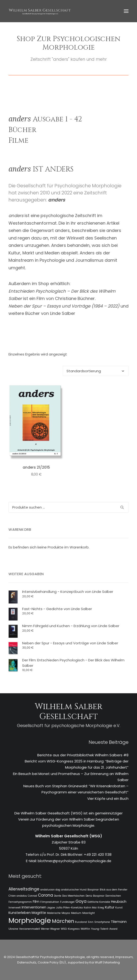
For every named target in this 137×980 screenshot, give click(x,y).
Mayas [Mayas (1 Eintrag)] (66, 913)
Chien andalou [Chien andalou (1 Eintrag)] (18, 896)
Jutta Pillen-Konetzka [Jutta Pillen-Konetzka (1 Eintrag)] (69, 908)
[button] (126, 11)
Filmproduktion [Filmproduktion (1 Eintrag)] (50, 902)
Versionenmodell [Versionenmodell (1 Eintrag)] (29, 929)
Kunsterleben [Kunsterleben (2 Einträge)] (20, 913)
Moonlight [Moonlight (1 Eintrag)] (89, 913)
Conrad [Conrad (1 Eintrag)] (32, 896)
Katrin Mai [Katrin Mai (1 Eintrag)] (90, 908)
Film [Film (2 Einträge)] (36, 902)
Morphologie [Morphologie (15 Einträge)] (30, 920)
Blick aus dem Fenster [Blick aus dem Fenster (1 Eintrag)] (114, 890)
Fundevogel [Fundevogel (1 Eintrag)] (67, 902)
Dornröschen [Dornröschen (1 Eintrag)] (113, 896)
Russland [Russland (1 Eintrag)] (81, 922)
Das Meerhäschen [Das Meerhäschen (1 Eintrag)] (73, 896)
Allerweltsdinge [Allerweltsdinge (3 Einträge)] (24, 889)
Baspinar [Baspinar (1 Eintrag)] (93, 890)
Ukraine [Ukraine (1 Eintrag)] (13, 929)
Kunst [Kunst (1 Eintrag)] (119, 908)
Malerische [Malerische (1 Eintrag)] (54, 913)
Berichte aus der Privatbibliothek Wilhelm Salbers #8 (83, 755)
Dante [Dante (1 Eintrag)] (58, 896)
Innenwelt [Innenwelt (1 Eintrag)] (15, 908)
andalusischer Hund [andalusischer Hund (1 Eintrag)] (74, 890)
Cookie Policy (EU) (52, 962)
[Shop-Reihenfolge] (96, 371)
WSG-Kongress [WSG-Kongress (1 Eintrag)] (70, 929)
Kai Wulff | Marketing (105, 962)
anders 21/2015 (36, 467)
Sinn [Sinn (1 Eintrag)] (91, 922)
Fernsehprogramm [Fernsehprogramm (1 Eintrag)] (20, 902)
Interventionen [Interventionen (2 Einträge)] (34, 907)
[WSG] (40, 11)
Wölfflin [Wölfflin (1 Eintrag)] (85, 929)
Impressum (124, 957)
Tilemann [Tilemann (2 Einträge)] (119, 922)
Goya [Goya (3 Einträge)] (81, 901)
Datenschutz (27, 962)
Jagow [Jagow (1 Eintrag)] (51, 908)
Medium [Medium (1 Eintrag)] (76, 913)
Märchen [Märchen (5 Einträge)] (63, 921)
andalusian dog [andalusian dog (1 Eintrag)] (50, 890)
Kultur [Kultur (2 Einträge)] (110, 907)
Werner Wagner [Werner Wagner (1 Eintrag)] (50, 929)
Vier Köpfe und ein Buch (108, 798)
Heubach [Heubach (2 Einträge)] (119, 902)
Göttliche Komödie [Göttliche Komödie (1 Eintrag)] (99, 902)
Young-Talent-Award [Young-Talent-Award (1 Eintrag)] (104, 929)
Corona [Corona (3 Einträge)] (46, 895)
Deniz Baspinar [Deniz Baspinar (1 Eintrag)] (95, 896)
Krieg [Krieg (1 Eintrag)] (101, 908)
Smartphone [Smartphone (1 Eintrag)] (102, 922)
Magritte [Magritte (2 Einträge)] (39, 913)
